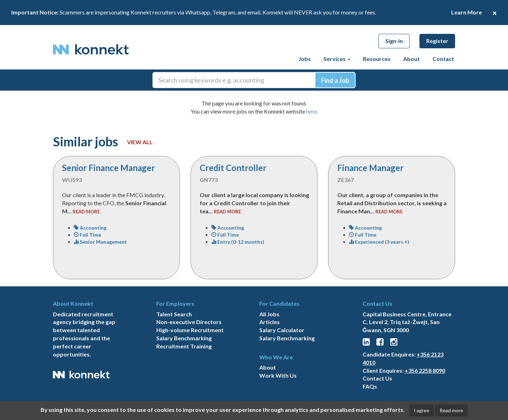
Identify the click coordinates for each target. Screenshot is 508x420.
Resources (377, 59)
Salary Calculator (282, 330)
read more (86, 212)
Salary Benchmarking (184, 338)
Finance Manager (370, 168)
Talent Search (174, 314)
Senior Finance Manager (108, 168)
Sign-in (394, 41)
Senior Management (100, 242)
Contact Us (377, 378)
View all (140, 142)
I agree (422, 410)
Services (337, 59)
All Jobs (269, 314)
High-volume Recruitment (190, 330)
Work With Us (278, 375)
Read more (451, 410)
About (412, 59)
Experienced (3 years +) (379, 242)
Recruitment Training (184, 346)
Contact (443, 59)
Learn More (467, 12)
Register (437, 41)
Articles (270, 322)
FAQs (370, 386)
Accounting (90, 228)
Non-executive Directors (189, 322)
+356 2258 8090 (425, 370)
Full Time (87, 235)
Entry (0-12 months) (238, 242)
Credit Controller (233, 168)
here (312, 111)
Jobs (305, 59)
